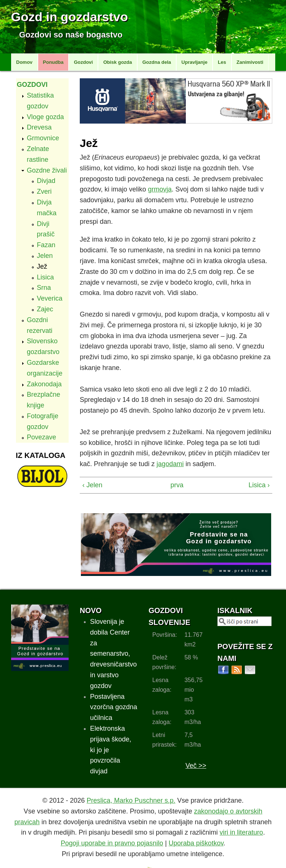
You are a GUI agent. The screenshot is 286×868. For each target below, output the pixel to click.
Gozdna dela (157, 62)
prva (174, 485)
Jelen (45, 256)
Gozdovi (83, 62)
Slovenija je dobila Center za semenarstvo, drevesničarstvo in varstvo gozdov (114, 654)
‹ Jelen (92, 485)
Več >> (196, 766)
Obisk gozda (117, 62)
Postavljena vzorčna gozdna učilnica (114, 707)
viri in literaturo (241, 832)
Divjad (46, 181)
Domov (24, 62)
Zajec (45, 309)
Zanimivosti (250, 62)
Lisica (45, 277)
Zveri (44, 191)
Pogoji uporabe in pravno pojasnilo (112, 843)
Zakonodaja (44, 384)
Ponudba (53, 62)
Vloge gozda (45, 117)
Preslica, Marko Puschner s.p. (131, 800)
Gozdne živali (47, 170)
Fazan (46, 245)
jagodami (170, 464)
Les (222, 62)
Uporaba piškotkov (196, 843)
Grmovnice (43, 138)
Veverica (50, 298)
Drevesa (39, 127)
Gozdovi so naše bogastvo (71, 35)
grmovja (160, 189)
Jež (42, 266)
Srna (44, 288)
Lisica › (259, 485)
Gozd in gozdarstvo (70, 17)
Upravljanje (194, 62)
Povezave (41, 437)
